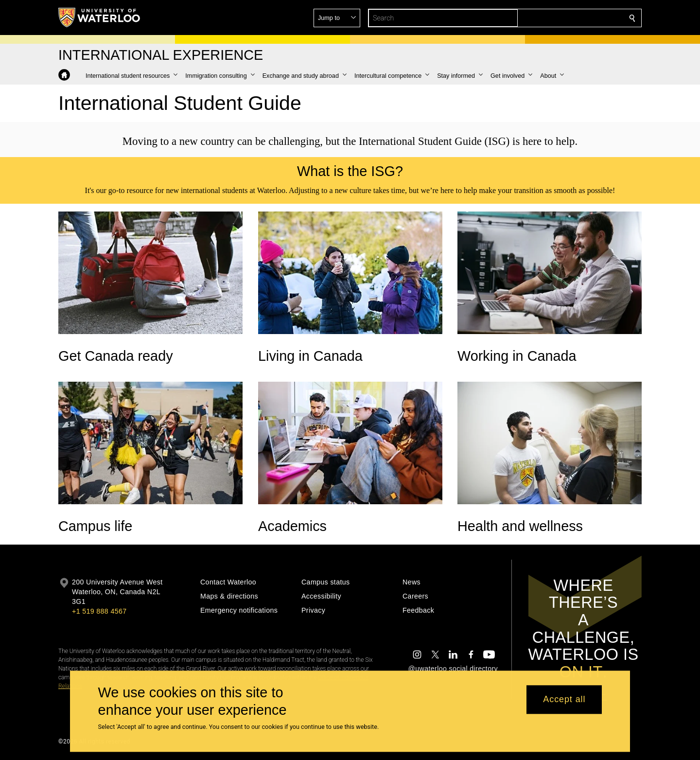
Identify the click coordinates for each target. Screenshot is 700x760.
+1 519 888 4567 (99, 611)
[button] (562, 18)
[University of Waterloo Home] (100, 18)
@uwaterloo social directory (453, 669)
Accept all (564, 700)
